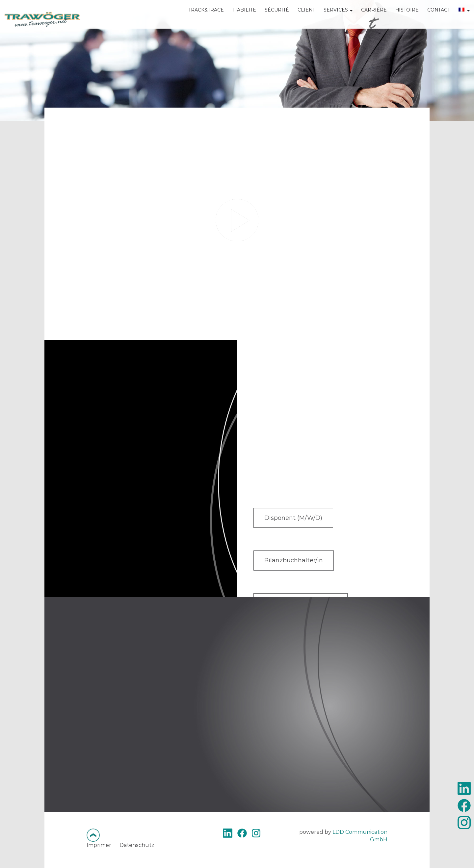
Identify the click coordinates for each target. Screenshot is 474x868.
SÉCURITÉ (267, 20)
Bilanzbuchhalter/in (296, 546)
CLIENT (296, 20)
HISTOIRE (397, 20)
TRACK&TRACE (196, 20)
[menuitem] (454, 24)
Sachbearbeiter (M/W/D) (304, 573)
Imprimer (99, 845)
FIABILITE (234, 20)
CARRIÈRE (364, 20)
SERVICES (328, 20)
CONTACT (429, 20)
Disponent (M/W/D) (296, 519)
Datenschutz (137, 845)
